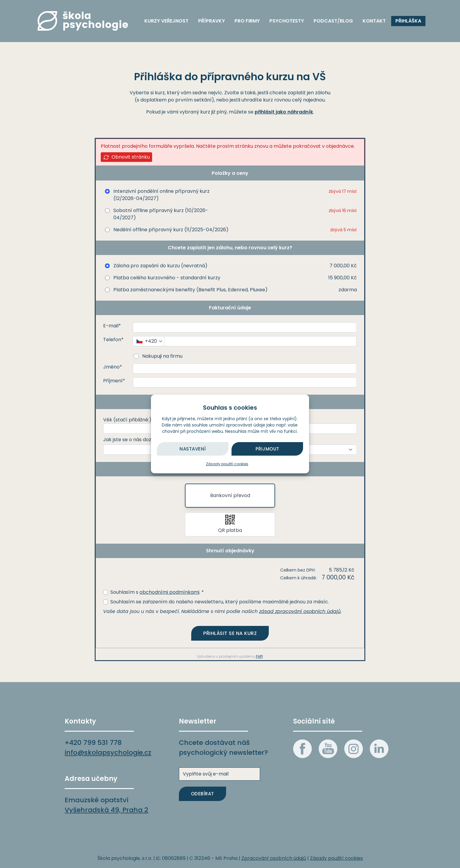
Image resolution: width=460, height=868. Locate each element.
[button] (230, 524)
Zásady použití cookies (227, 464)
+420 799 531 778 (93, 743)
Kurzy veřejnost (166, 21)
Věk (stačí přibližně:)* (129, 420)
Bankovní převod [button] (230, 495)
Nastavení (193, 449)
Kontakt (374, 21)
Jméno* (113, 367)
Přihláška (408, 21)
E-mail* (112, 326)
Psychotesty (287, 21)
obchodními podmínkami (169, 592)
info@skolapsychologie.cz (108, 753)
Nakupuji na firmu (162, 356)
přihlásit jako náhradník (284, 112)
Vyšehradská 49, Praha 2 (106, 810)
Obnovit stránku (126, 157)
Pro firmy (247, 21)
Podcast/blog (333, 21)
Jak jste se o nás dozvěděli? (135, 440)
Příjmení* (114, 381)
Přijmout (267, 449)
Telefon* (113, 340)
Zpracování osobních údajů (274, 858)
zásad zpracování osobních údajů (300, 611)
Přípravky (212, 21)
